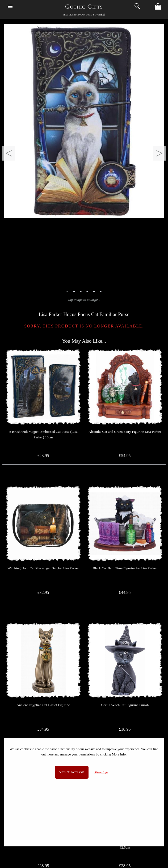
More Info (101, 772)
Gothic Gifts (84, 6)
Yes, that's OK (72, 772)
